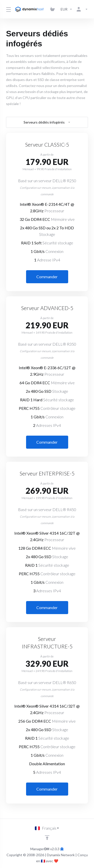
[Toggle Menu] (8, 9)
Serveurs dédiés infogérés (47, 122)
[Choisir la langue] (47, 828)
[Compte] (81, 9)
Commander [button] (47, 277)
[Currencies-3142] (67, 9)
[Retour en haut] (47, 838)
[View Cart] (53, 9)
